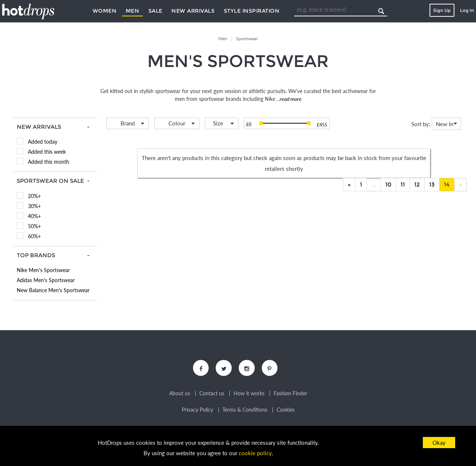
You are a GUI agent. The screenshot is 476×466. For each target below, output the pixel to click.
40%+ (34, 216)
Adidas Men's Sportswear (46, 280)
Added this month (49, 162)
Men (133, 11)
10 (388, 184)
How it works (249, 394)
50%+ (34, 226)
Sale (155, 11)
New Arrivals (193, 11)
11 (403, 184)
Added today (43, 142)
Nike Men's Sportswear (43, 270)
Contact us (212, 394)
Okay (439, 443)
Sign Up (442, 10)
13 (432, 184)
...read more (288, 99)
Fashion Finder (290, 394)
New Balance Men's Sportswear (53, 290)
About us (180, 394)
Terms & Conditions (245, 411)
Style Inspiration (252, 11)
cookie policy (255, 453)
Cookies (286, 411)
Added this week (47, 152)
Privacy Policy (197, 411)
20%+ (34, 196)
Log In (467, 10)
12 (417, 184)
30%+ (34, 206)
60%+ (34, 236)
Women (105, 11)
